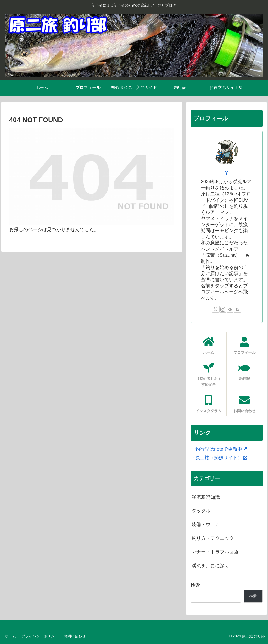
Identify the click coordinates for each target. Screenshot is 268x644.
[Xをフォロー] (215, 309)
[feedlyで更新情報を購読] (230, 309)
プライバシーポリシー (40, 636)
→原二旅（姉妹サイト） (219, 458)
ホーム (10, 636)
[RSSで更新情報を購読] (237, 309)
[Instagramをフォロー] (223, 309)
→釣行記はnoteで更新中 (219, 449)
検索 (195, 585)
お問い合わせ (75, 636)
